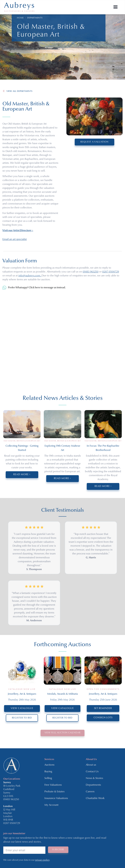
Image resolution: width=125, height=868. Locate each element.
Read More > (22, 475)
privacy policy (42, 859)
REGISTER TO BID (22, 718)
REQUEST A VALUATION (94, 142)
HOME (20, 18)
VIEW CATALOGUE (22, 708)
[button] (116, 7)
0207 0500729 (111, 272)
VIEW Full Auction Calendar (63, 732)
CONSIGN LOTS (103, 718)
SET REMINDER (103, 708)
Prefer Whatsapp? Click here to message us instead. (37, 288)
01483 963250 (91, 272)
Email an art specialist (15, 239)
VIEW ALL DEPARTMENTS (19, 91)
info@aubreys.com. (30, 276)
